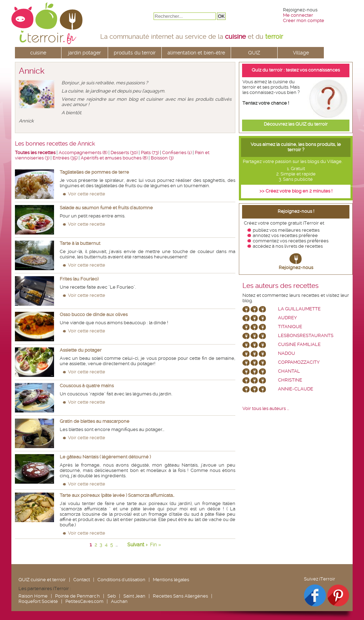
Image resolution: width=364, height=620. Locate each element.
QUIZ (254, 53)
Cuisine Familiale (299, 344)
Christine (290, 380)
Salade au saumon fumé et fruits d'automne (106, 208)
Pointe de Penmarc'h (77, 596)
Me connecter (298, 15)
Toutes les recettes (35, 153)
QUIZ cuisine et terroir (42, 580)
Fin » (156, 545)
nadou (287, 353)
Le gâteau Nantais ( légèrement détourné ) (105, 457)
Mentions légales (171, 580)
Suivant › (137, 545)
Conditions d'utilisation (121, 580)
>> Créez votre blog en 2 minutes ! (296, 191)
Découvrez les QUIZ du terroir (296, 124)
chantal (289, 371)
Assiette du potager (81, 350)
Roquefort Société (38, 601)
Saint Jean (134, 596)
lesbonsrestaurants (306, 335)
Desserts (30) (124, 153)
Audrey (287, 318)
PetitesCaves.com (84, 601)
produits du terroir (135, 53)
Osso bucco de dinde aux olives (94, 314)
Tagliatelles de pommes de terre (94, 172)
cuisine (38, 53)
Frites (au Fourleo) (79, 279)
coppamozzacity (299, 362)
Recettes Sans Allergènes (180, 596)
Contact (82, 580)
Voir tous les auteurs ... (266, 408)
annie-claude (296, 389)
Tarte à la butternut (80, 243)
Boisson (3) (162, 158)
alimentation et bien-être (196, 53)
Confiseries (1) (177, 153)
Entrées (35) (65, 158)
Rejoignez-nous (296, 267)
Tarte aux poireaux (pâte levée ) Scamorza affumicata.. (117, 495)
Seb (112, 596)
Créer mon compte (304, 20)
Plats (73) (150, 153)
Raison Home (33, 596)
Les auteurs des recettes (280, 286)
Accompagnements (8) (83, 153)
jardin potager (85, 53)
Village (301, 53)
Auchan (119, 601)
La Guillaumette (299, 309)
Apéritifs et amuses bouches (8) (114, 158)
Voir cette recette (87, 194)
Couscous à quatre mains (87, 386)
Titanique (290, 327)
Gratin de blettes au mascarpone (95, 421)
